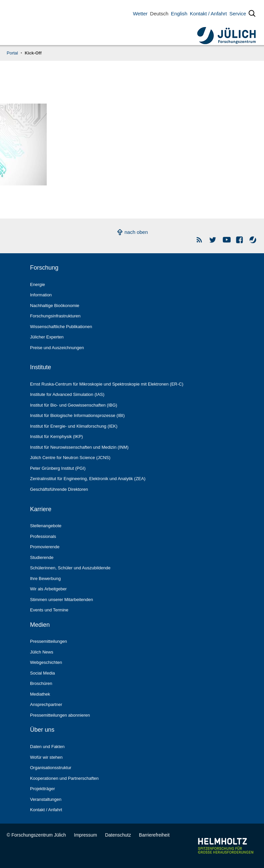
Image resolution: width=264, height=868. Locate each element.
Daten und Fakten (47, 747)
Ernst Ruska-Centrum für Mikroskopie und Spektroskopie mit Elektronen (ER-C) (107, 384)
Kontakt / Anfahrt (208, 14)
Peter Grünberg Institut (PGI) (58, 468)
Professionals (43, 536)
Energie (38, 284)
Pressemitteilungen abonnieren (60, 715)
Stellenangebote (46, 526)
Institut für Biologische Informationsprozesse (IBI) (77, 415)
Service (238, 14)
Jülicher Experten (47, 337)
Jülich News (42, 652)
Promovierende (45, 547)
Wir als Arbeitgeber (48, 589)
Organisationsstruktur (51, 768)
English (179, 14)
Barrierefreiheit (154, 835)
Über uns (42, 730)
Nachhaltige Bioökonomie (55, 306)
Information (41, 295)
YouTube (226, 240)
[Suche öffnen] (252, 15)
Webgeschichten (46, 662)
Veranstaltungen (46, 799)
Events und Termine (49, 610)
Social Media (43, 673)
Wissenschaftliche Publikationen (61, 327)
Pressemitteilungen (49, 641)
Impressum (86, 835)
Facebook (240, 240)
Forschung (44, 268)
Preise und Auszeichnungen (57, 348)
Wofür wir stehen (46, 757)
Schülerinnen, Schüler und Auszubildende (70, 568)
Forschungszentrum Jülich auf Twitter (213, 240)
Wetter (140, 14)
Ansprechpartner (46, 704)
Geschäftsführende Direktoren (59, 489)
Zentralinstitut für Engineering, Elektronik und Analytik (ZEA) (88, 479)
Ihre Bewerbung (45, 578)
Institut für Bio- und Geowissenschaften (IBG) (74, 405)
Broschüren (41, 683)
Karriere (41, 509)
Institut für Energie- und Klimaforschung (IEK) (74, 426)
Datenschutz (118, 835)
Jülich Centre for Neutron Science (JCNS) (70, 458)
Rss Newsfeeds (200, 240)
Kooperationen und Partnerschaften (64, 778)
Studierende (42, 557)
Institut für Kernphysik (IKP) (56, 437)
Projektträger (43, 789)
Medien (40, 625)
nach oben (136, 232)
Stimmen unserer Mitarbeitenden (62, 600)
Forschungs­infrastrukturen (55, 316)
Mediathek (40, 694)
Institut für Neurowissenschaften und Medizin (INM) (79, 447)
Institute (41, 367)
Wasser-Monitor (253, 240)
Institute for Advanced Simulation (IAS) (67, 394)
